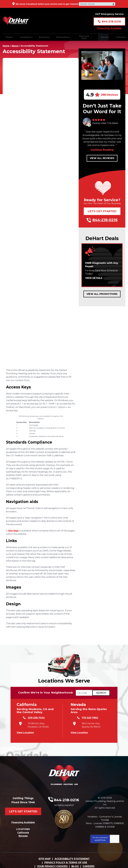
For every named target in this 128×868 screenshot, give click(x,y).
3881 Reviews (109, 92)
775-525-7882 (86, 717)
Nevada (23, 826)
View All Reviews (102, 155)
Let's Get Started (102, 208)
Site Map (13, 528)
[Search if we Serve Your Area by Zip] (103, 692)
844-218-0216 (111, 19)
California (23, 823)
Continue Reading (102, 146)
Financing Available (109, 26)
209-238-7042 (32, 717)
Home (6, 43)
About (15, 43)
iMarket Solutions (47, 862)
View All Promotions (102, 291)
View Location (25, 729)
